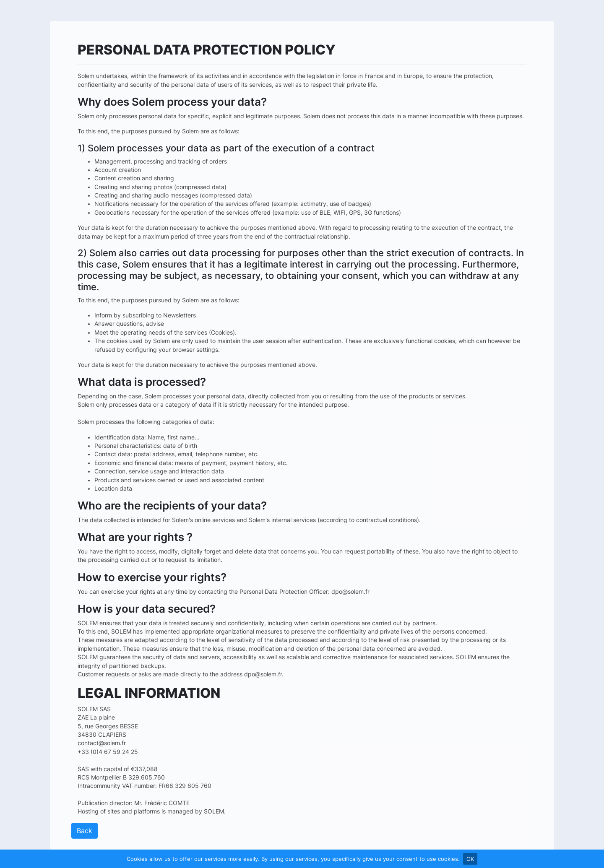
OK (470, 859)
